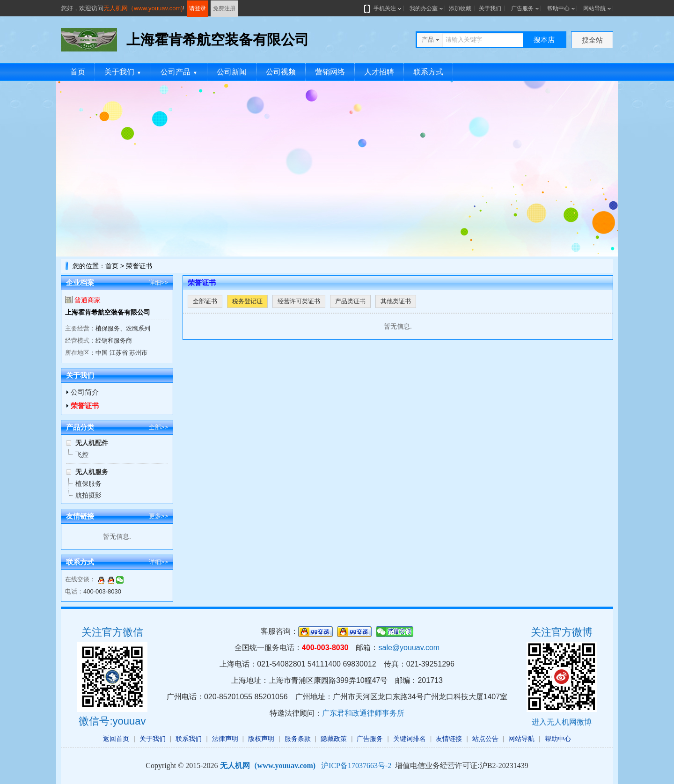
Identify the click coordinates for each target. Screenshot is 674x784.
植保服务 (88, 484)
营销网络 (330, 72)
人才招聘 (379, 72)
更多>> (158, 516)
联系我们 (189, 739)
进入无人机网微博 (562, 722)
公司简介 (85, 392)
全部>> (158, 427)
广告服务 (522, 8)
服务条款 (298, 739)
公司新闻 (232, 72)
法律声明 (225, 739)
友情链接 (449, 739)
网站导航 (594, 8)
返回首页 (116, 739)
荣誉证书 (85, 406)
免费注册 (224, 8)
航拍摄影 (88, 495)
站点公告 (485, 739)
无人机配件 (92, 443)
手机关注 (383, 8)
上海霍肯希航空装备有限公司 (108, 312)
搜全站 (592, 40)
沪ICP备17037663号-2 (356, 766)
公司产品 (179, 72)
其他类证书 (396, 301)
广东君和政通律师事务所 (363, 713)
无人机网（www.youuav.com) (143, 8)
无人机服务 (92, 472)
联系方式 (428, 72)
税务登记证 (247, 301)
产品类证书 (350, 301)
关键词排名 (410, 739)
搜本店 (544, 40)
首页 (78, 72)
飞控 (82, 454)
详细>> (158, 282)
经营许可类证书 (299, 301)
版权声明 (261, 739)
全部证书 (205, 301)
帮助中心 (558, 8)
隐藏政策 (334, 739)
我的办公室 (424, 8)
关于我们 (490, 8)
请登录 (198, 8)
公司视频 (281, 72)
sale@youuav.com (409, 648)
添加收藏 (460, 8)
